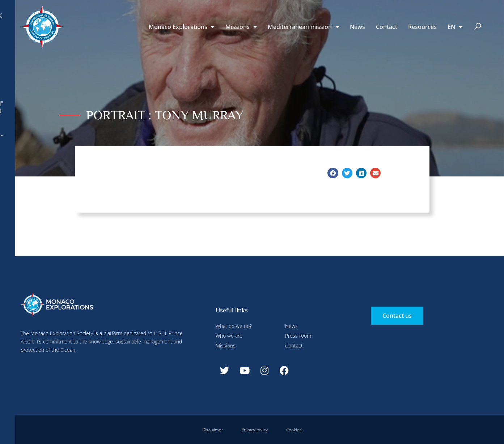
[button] (477, 27)
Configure (162, 16)
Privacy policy (255, 430)
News (357, 27)
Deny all (200, 16)
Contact (387, 27)
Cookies (294, 430)
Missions (241, 27)
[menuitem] (455, 27)
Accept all (132, 170)
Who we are (229, 336)
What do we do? (234, 326)
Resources (422, 27)
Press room (298, 336)
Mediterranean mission (303, 27)
